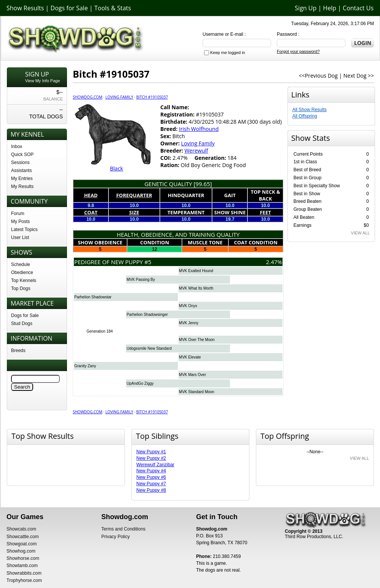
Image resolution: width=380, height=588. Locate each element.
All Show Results (310, 110)
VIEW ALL (361, 233)
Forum (18, 214)
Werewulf (196, 151)
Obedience (22, 272)
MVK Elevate (190, 357)
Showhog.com (21, 551)
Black (117, 168)
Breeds (18, 351)
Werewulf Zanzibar (155, 465)
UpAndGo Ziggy (140, 383)
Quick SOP (22, 155)
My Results (22, 186)
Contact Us (358, 8)
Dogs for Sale (69, 8)
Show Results (25, 8)
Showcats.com (21, 529)
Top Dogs (21, 288)
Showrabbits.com (24, 573)
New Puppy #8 (151, 490)
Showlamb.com (22, 566)
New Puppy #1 (151, 452)
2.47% (274, 262)
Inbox (17, 147)
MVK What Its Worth (196, 288)
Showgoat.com (22, 544)
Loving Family (119, 97)
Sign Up (306, 8)
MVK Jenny (189, 323)
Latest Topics (24, 229)
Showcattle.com (23, 537)
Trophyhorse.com (24, 580)
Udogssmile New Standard (149, 348)
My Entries (22, 178)
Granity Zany (85, 366)
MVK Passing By (141, 280)
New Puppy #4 (151, 471)
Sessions (20, 163)
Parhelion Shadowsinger (147, 315)
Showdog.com (88, 97)
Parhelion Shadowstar (93, 297)
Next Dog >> (359, 76)
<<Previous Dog (318, 76)
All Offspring (305, 116)
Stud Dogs (22, 323)
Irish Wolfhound (199, 129)
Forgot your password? (298, 51)
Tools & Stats (113, 8)
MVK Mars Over (192, 375)
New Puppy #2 (151, 458)
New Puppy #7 (151, 484)
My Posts (20, 221)
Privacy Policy (116, 537)
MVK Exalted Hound (196, 271)
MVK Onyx (188, 306)
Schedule (21, 265)
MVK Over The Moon (197, 340)
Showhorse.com (23, 558)
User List (20, 237)
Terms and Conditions (123, 529)
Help (330, 8)
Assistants (22, 171)
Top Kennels (24, 280)
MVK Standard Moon (197, 392)
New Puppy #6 (151, 477)
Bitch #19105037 (152, 97)
